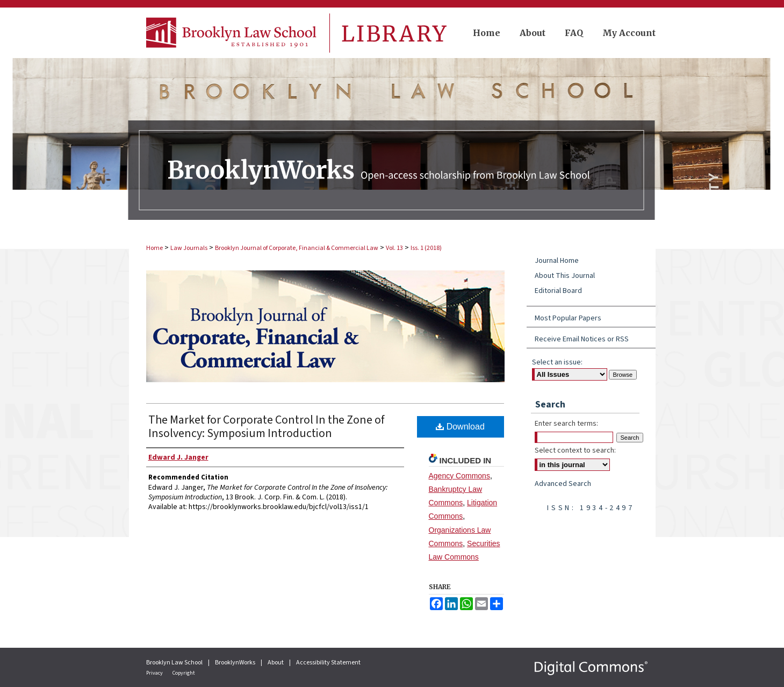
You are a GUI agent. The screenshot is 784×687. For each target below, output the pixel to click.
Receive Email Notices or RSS (582, 339)
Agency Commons (459, 476)
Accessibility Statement (328, 663)
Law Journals (189, 248)
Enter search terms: (566, 424)
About (276, 663)
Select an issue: (557, 362)
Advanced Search (563, 484)
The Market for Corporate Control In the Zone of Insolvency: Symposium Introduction (266, 427)
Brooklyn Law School (175, 663)
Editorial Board (558, 291)
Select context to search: (575, 450)
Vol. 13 (394, 248)
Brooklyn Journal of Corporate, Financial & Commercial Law (297, 248)
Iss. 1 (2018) (426, 248)
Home (154, 248)
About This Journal (565, 276)
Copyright (184, 673)
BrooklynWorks (236, 663)
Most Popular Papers (568, 318)
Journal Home (557, 261)
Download (460, 427)
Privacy (155, 673)
